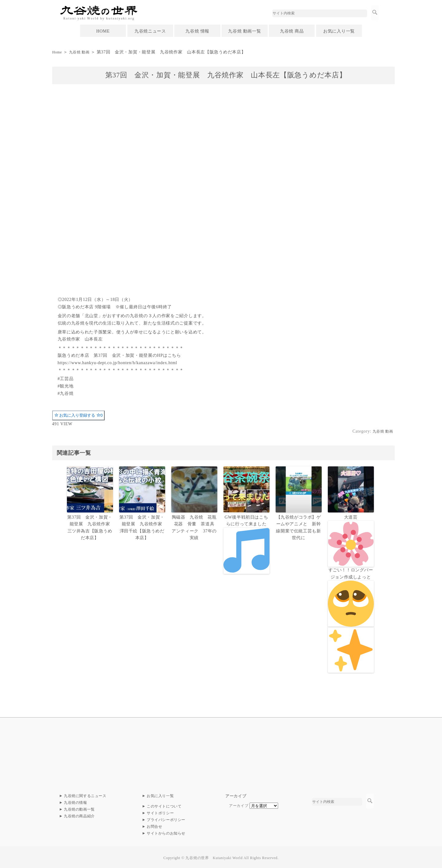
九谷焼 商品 (292, 31)
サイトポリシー (160, 812)
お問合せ (155, 825)
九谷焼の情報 (76, 801)
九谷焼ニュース (150, 31)
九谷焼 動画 (83, 52)
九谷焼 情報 (197, 31)
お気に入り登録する (79, 415)
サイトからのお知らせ (166, 832)
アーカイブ (239, 804)
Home (58, 52)
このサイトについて (164, 805)
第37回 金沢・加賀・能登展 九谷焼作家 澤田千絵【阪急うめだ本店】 (143, 526)
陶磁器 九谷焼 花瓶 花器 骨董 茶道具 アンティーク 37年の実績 (195, 526)
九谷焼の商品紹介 (79, 815)
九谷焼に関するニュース (85, 794)
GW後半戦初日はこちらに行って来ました (246, 544)
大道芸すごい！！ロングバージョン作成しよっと (351, 593)
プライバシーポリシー (166, 818)
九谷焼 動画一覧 (244, 31)
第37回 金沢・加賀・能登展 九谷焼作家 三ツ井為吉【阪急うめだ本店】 (91, 526)
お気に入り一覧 (339, 31)
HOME (103, 31)
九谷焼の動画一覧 (79, 808)
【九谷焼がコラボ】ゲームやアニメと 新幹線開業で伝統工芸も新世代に (299, 526)
